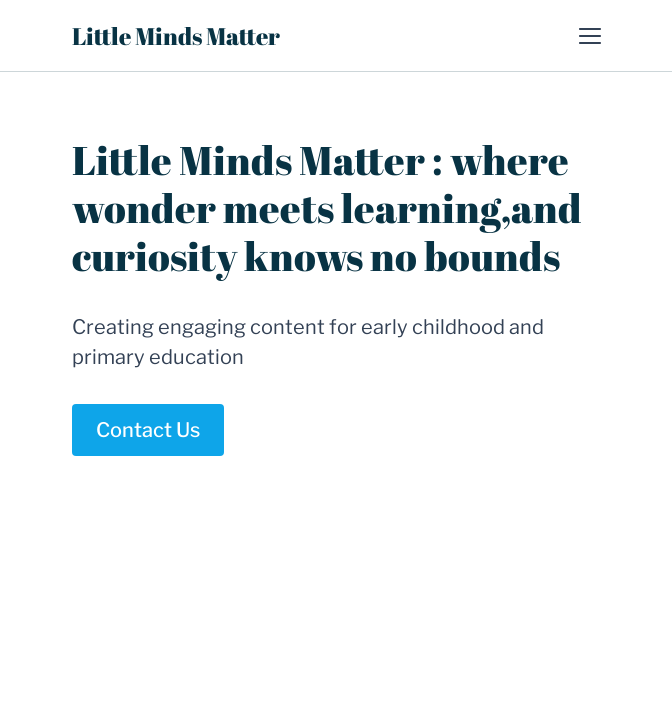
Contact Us (148, 430)
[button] (590, 36)
